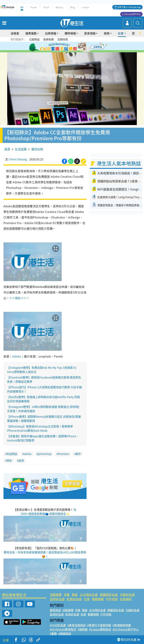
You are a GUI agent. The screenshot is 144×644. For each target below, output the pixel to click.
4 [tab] (75, 47)
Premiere (64, 454)
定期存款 (63, 39)
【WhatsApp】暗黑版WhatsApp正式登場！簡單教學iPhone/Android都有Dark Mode (40, 428)
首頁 (7, 149)
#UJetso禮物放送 (100, 629)
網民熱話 (55, 610)
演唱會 (15, 33)
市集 (67, 595)
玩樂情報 (51, 33)
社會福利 (126, 599)
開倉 (75, 595)
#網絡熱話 (65, 634)
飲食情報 (90, 33)
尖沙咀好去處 (89, 595)
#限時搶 (83, 629)
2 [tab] (68, 47)
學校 (9, 461)
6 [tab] (82, 47)
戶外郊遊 (112, 599)
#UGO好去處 (58, 625)
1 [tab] (64, 47)
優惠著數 (31, 33)
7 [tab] (71, 51)
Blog (73, 7)
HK (22, 7)
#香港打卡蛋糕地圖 (99, 625)
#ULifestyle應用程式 (63, 629)
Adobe (17, 356)
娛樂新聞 (49, 39)
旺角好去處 (74, 599)
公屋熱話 (34, 39)
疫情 (21, 461)
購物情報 (70, 33)
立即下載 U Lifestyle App (129, 7)
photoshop (45, 454)
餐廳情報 (98, 599)
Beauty (59, 7)
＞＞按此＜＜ (18, 298)
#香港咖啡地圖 (122, 625)
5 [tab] (78, 47)
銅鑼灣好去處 (109, 595)
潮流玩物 (37, 149)
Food (46, 7)
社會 (121, 33)
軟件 (78, 454)
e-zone (85, 7)
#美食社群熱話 (76, 625)
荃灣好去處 (57, 599)
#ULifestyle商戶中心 (126, 629)
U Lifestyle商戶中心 (131, 14)
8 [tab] (75, 51)
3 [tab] (71, 47)
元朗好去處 (127, 595)
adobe (28, 454)
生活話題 (21, 149)
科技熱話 (12, 454)
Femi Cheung (18, 159)
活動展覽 (56, 595)
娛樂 (107, 33)
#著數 (53, 634)
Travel (33, 7)
